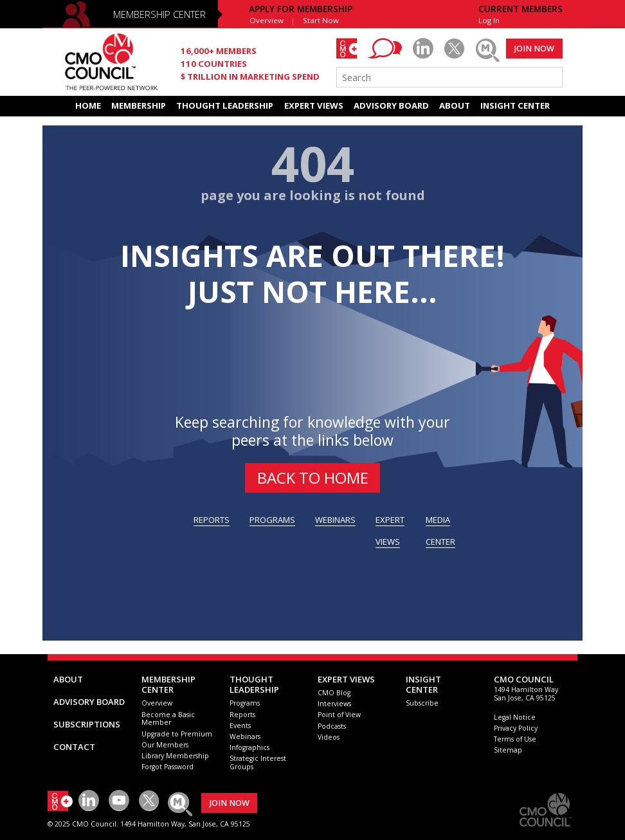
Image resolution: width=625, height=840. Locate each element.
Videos (329, 737)
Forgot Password (168, 767)
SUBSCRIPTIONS (87, 724)
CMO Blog (334, 693)
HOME (88, 105)
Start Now (321, 20)
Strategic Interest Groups (258, 762)
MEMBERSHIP (139, 105)
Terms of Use (515, 739)
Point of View (339, 715)
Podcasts (332, 726)
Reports (242, 715)
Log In (489, 20)
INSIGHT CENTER (515, 105)
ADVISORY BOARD (391, 105)
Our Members (165, 745)
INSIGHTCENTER (423, 684)
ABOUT (455, 105)
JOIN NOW (534, 49)
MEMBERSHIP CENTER (159, 14)
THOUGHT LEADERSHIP (225, 105)
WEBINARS (335, 520)
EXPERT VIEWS (314, 105)
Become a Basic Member (168, 719)
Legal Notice (515, 717)
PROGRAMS (272, 520)
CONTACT (74, 747)
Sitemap (508, 750)
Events (240, 726)
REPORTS (212, 520)
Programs (245, 703)
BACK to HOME (313, 478)
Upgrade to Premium (177, 734)
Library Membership (175, 756)
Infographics (249, 747)
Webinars (245, 736)
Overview (267, 20)
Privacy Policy (516, 728)
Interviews (334, 704)
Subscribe (422, 703)
